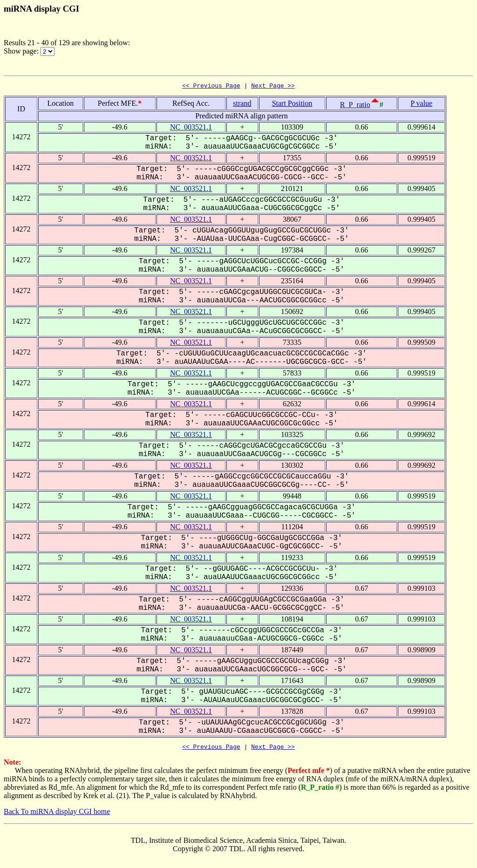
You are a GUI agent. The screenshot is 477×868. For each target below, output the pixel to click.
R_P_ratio (355, 106)
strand (242, 105)
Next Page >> (273, 87)
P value (421, 105)
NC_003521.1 (191, 128)
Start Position (292, 105)
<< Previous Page (211, 87)
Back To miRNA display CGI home (57, 814)
